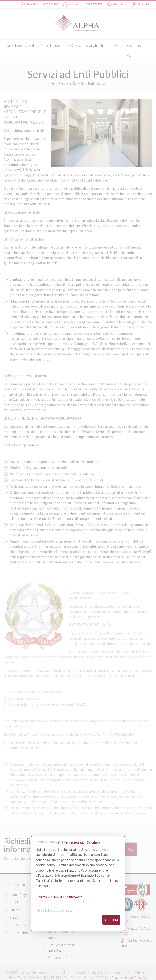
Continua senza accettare (52, 842)
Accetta (111, 920)
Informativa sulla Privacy (60, 897)
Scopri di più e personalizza (55, 911)
